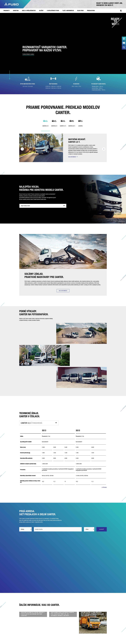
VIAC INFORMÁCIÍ (72, 157)
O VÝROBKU (104, 487)
